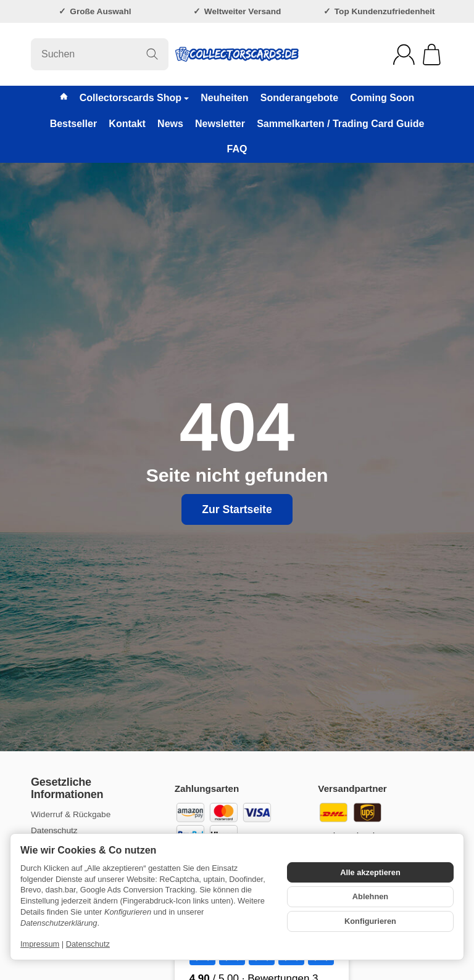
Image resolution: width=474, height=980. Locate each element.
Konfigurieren (370, 921)
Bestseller (74, 124)
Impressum (40, 944)
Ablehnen (370, 896)
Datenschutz (88, 944)
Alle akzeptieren (370, 872)
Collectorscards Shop (134, 98)
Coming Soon (382, 98)
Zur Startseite (237, 509)
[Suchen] (100, 54)
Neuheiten (224, 98)
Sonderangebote (299, 98)
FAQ (237, 149)
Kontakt (127, 124)
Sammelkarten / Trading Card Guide (340, 124)
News (170, 124)
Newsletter (220, 124)
